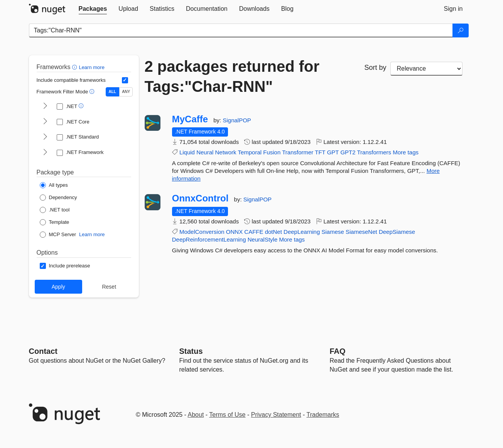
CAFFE (254, 232)
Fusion (272, 152)
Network (225, 152)
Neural (205, 152)
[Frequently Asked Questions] (338, 351)
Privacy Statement (276, 415)
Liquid (187, 152)
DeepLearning (302, 232)
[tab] (93, 9)
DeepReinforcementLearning (209, 239)
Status (191, 351)
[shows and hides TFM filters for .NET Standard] (45, 137)
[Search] (461, 30)
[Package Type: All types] (54, 185)
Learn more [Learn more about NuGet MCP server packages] (92, 234)
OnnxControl (200, 198)
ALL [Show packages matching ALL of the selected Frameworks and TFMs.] (112, 92)
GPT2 (348, 152)
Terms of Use (227, 415)
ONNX (234, 232)
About (196, 415)
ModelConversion (202, 232)
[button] (75, 67)
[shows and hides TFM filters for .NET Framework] (45, 153)
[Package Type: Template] (55, 222)
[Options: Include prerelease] (65, 266)
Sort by (375, 68)
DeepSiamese (397, 232)
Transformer (298, 152)
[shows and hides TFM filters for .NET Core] (45, 122)
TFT (320, 152)
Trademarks (323, 415)
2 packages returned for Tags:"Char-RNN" (232, 76)
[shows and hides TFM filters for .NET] (45, 107)
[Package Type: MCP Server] (58, 235)
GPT (333, 152)
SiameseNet (361, 232)
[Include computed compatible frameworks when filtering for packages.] (125, 80)
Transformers (374, 152)
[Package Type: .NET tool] (55, 210)
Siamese (333, 232)
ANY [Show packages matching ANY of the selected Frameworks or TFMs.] (126, 92)
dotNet (273, 232)
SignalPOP (237, 120)
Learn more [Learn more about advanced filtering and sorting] (91, 67)
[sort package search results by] (427, 69)
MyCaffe (190, 119)
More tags (406, 152)
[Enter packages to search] (241, 30)
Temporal (250, 152)
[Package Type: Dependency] (58, 198)
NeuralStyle (263, 239)
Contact (43, 351)
